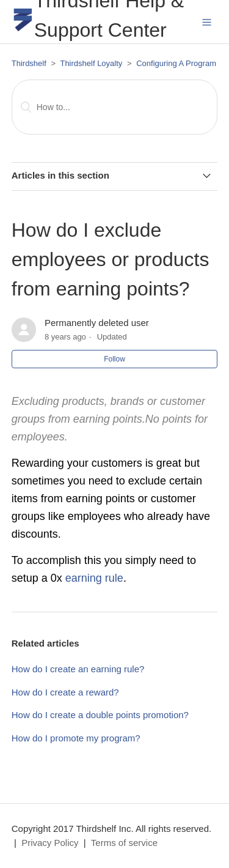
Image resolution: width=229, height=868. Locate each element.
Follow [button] (114, 359)
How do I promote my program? (76, 738)
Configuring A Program (176, 63)
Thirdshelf (29, 63)
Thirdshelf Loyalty (91, 63)
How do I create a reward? (65, 692)
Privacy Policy (50, 843)
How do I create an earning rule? (78, 669)
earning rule (94, 578)
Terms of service (124, 843)
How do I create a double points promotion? (100, 715)
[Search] (115, 107)
